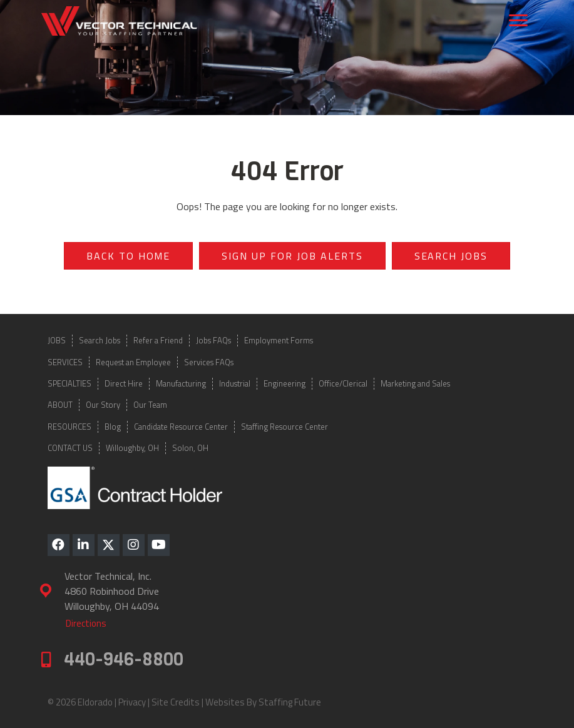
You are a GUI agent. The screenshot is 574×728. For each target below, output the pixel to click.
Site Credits (176, 702)
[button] (59, 545)
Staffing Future (290, 702)
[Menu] (518, 21)
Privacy (132, 702)
